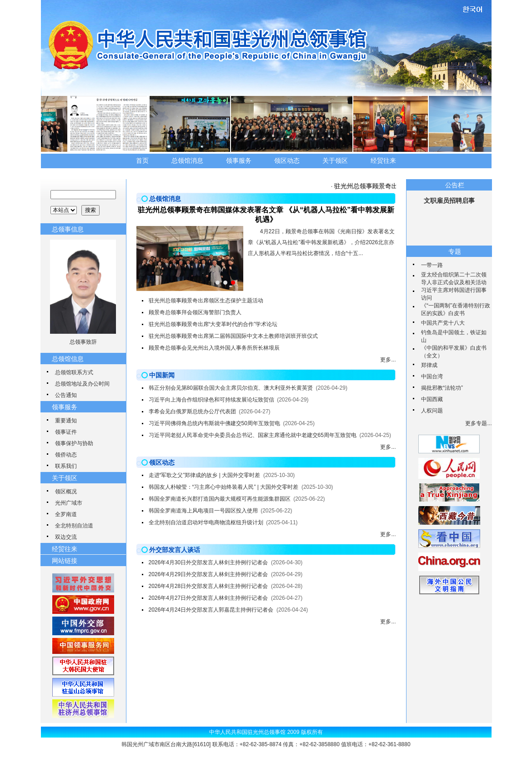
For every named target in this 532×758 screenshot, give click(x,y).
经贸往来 (383, 161)
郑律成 (429, 365)
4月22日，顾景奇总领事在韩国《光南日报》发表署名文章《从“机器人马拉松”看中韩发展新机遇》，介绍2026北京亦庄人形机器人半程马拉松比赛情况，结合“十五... (321, 242)
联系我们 (66, 466)
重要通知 (66, 421)
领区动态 (287, 161)
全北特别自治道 (74, 526)
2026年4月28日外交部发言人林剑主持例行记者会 (208, 586)
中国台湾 (432, 376)
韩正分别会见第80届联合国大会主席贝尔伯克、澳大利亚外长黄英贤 (231, 388)
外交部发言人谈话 (175, 550)
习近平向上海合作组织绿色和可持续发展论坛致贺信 (211, 400)
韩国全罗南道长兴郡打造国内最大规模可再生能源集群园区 (220, 499)
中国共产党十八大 (443, 323)
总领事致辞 (83, 342)
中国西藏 (432, 399)
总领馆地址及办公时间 (82, 384)
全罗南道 (66, 514)
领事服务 (239, 161)
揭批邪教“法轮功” (442, 388)
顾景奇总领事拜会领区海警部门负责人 (195, 312)
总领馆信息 (68, 359)
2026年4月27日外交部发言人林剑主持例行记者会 (208, 598)
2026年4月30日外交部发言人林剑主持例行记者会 (208, 562)
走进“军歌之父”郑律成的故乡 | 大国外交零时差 (205, 475)
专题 (455, 251)
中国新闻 (162, 375)
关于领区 (335, 161)
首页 (142, 161)
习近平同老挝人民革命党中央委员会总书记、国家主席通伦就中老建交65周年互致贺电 (253, 435)
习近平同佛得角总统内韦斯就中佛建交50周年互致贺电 (214, 423)
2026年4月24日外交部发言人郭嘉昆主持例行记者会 (211, 610)
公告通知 (66, 395)
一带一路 (432, 265)
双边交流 (66, 537)
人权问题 (432, 411)
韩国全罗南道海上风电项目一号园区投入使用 (203, 511)
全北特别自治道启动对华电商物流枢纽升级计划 (206, 522)
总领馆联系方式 (74, 372)
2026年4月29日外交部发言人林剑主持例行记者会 (208, 574)
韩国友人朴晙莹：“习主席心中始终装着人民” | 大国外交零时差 (224, 487)
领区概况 (66, 492)
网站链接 (65, 561)
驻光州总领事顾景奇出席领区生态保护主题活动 (206, 301)
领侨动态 (66, 455)
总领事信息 (68, 229)
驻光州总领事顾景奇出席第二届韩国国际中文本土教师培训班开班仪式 (233, 336)
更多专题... (478, 423)
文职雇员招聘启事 (449, 201)
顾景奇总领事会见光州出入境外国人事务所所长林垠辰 (214, 348)
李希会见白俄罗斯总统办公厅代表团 (192, 412)
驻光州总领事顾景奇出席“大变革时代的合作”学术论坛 (213, 324)
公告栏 (455, 185)
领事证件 (66, 432)
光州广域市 (69, 503)
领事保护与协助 (74, 443)
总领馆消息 (187, 161)
